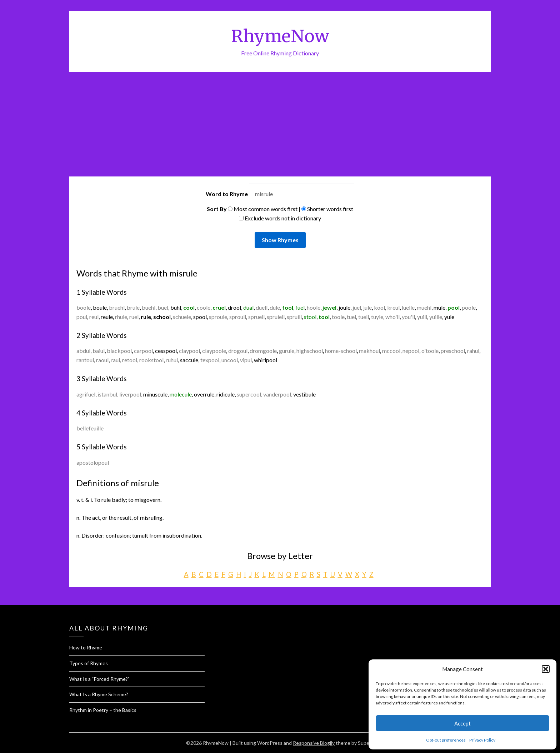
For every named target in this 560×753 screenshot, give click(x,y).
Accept (462, 723)
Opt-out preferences (446, 740)
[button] (546, 669)
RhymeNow (280, 36)
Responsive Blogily (314, 743)
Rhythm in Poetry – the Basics (103, 710)
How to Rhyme (86, 647)
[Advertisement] (280, 125)
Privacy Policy (482, 740)
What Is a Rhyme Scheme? (99, 694)
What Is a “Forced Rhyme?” (99, 679)
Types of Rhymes (89, 663)
